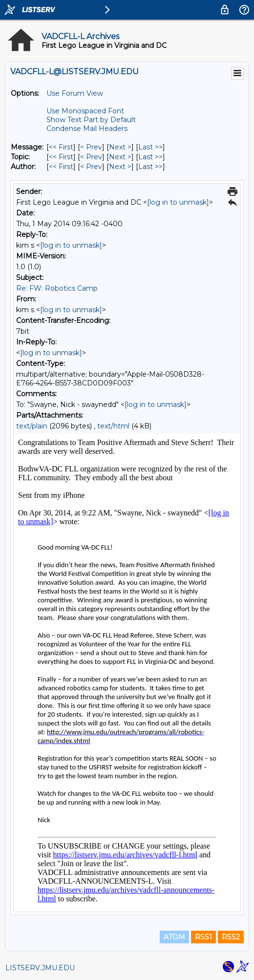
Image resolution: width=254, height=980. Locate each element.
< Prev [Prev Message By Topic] (91, 157)
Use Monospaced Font (85, 111)
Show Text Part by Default (91, 120)
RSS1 (203, 937)
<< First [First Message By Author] (61, 167)
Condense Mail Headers (87, 128)
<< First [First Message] (61, 147)
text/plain (32, 426)
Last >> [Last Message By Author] (150, 167)
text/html (113, 426)
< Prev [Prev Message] (91, 147)
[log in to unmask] (178, 202)
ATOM (174, 937)
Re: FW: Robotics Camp (57, 288)
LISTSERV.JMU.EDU (40, 968)
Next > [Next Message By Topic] (120, 157)
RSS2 (231, 937)
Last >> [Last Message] (150, 147)
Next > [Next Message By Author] (120, 167)
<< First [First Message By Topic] (61, 157)
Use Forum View (75, 93)
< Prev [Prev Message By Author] (91, 167)
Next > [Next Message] (120, 147)
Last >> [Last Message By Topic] (150, 157)
